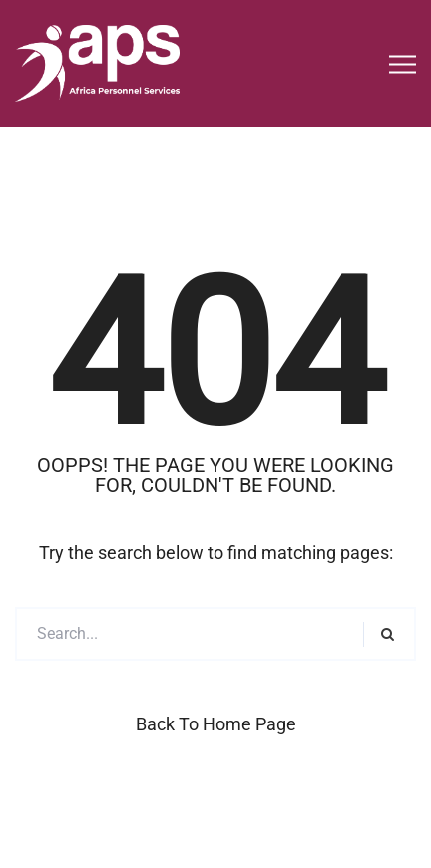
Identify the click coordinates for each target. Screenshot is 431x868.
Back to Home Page (216, 724)
